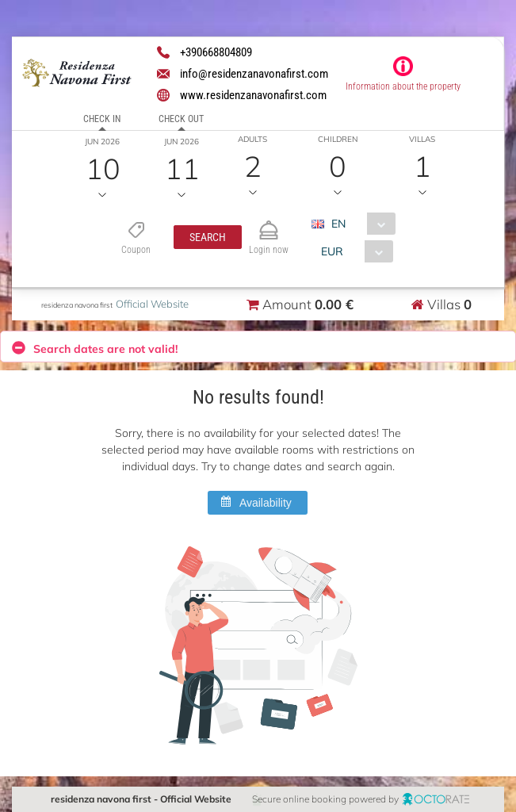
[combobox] (359, 224)
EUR (332, 251)
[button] (208, 237)
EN (338, 224)
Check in (102, 119)
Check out (181, 119)
